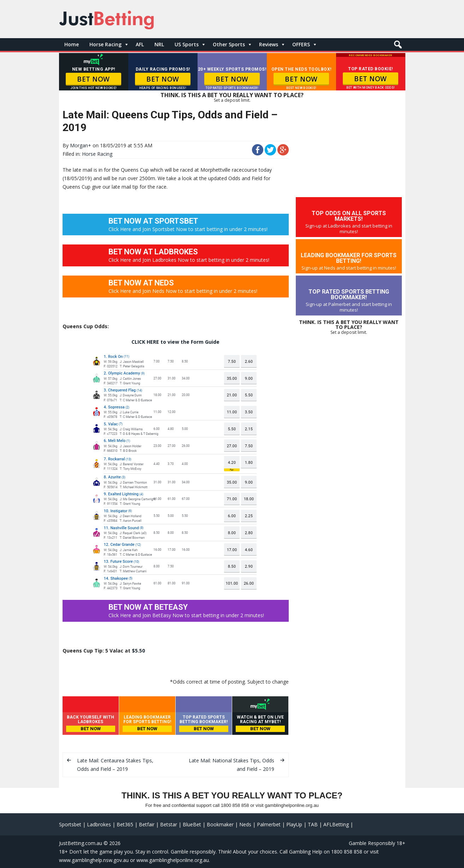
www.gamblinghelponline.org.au (173, 860)
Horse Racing (105, 44)
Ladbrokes (99, 824)
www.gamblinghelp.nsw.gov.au (94, 860)
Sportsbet (70, 824)
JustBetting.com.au (81, 843)
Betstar (169, 824)
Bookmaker (220, 824)
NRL (159, 44)
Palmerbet (269, 824)
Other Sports (229, 44)
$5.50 (138, 651)
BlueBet (192, 824)
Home (72, 44)
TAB (313, 824)
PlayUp (294, 824)
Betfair (147, 824)
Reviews (269, 44)
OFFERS (301, 44)
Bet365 (125, 824)
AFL (140, 44)
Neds (245, 824)
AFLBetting (336, 824)
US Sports (187, 44)
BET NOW (93, 79)
